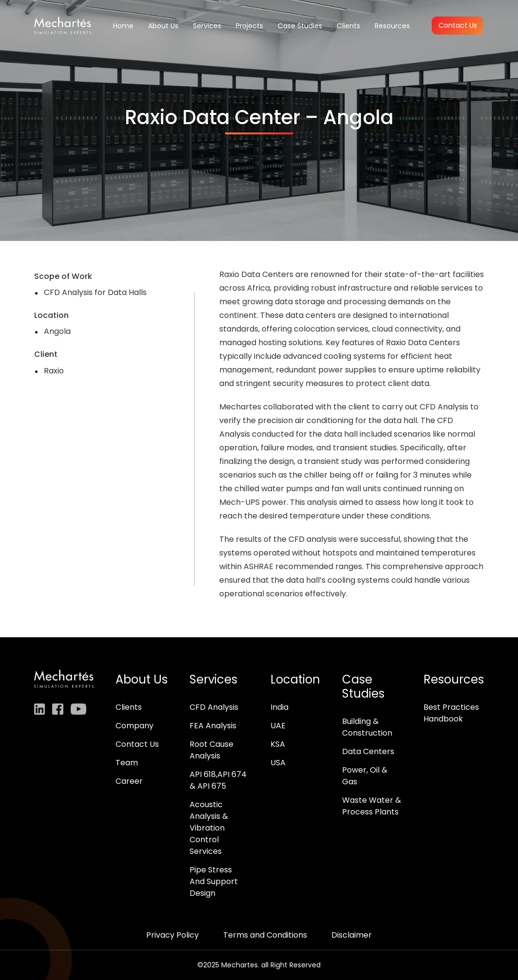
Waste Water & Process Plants (372, 806)
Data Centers (368, 751)
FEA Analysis (213, 726)
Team (127, 763)
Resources (392, 26)
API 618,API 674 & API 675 (218, 780)
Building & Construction (367, 727)
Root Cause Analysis (211, 750)
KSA (278, 744)
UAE (278, 726)
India (279, 707)
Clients (348, 26)
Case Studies (300, 26)
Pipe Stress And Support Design (214, 881)
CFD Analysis (214, 707)
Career (129, 781)
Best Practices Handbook (451, 713)
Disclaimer (352, 935)
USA (278, 763)
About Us (163, 26)
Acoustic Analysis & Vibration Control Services (209, 828)
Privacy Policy (173, 935)
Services (207, 26)
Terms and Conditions (265, 935)
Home (123, 26)
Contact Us (458, 25)
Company (134, 726)
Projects (249, 26)
